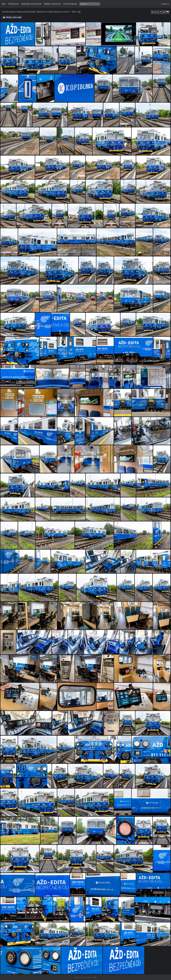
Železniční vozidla (45, 12)
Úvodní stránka (9, 12)
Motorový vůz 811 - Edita (65, 12)
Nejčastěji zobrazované (31, 4)
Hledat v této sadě (14, 17)
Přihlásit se (165, 4)
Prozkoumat (14, 4)
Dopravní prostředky (26, 12)
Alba (4, 4)
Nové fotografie (70, 4)
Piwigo (95, 977)
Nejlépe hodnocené (52, 4)
